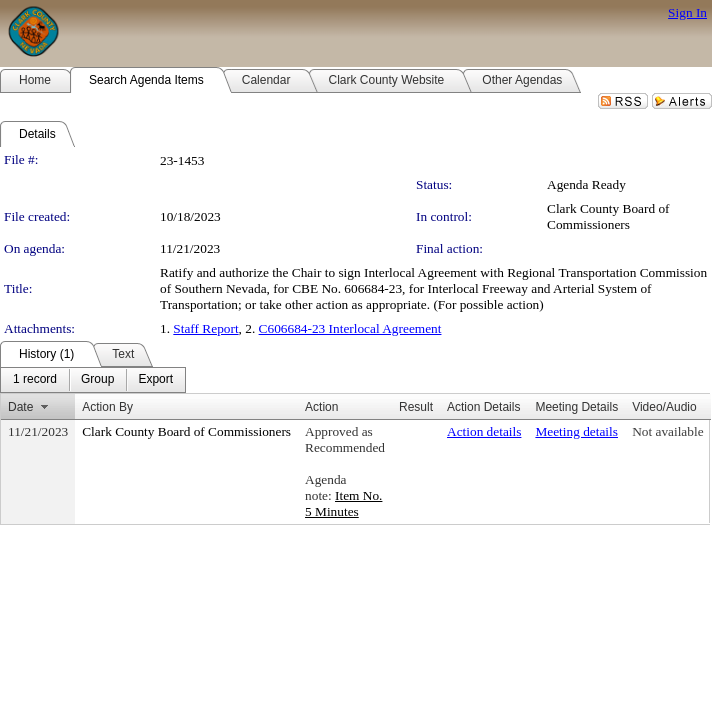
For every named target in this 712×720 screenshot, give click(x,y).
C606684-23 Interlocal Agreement (350, 328)
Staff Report (205, 328)
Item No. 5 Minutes (343, 503)
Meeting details (576, 431)
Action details (484, 431)
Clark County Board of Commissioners (608, 216)
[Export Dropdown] (155, 380)
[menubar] (93, 380)
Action (321, 407)
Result (416, 407)
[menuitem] (35, 380)
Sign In (687, 12)
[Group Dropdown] (97, 380)
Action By (107, 407)
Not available (667, 431)
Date (20, 407)
